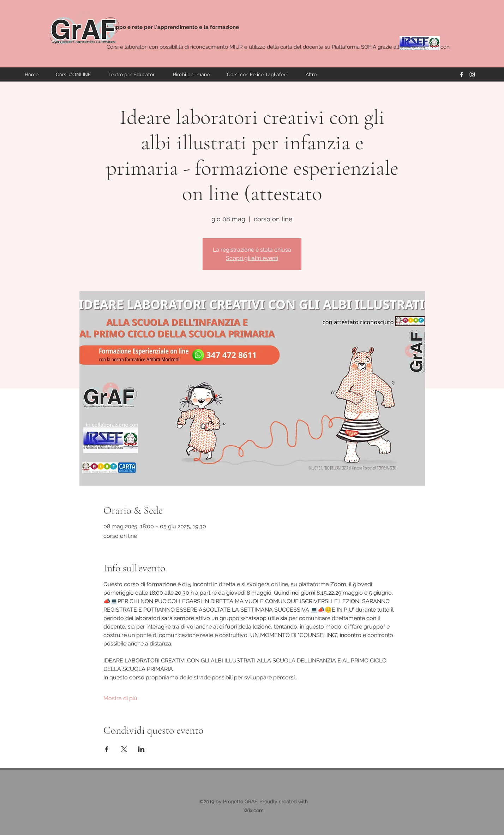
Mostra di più (120, 698)
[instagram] (472, 74)
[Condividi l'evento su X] (124, 749)
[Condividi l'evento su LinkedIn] (141, 749)
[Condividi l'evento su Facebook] (107, 749)
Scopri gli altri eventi (252, 258)
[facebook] (462, 74)
